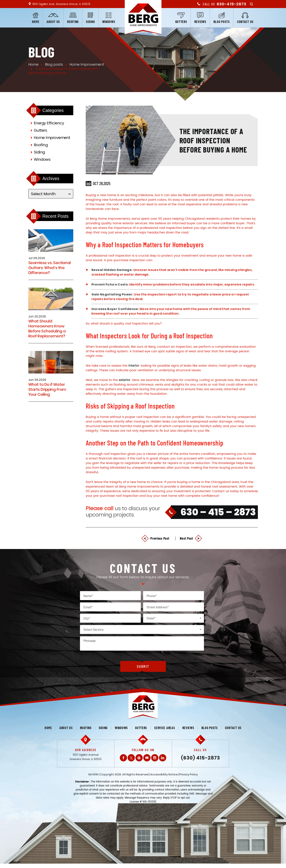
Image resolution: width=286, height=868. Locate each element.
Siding (90, 22)
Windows (109, 22)
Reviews (200, 22)
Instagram (155, 758)
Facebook (123, 758)
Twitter (131, 758)
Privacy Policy (189, 774)
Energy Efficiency (49, 123)
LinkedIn (163, 758)
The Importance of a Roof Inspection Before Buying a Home (213, 140)
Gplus (139, 758)
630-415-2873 (232, 4)
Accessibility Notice (164, 774)
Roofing (73, 22)
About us (53, 22)
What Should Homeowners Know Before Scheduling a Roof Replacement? (47, 329)
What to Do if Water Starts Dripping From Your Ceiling (47, 389)
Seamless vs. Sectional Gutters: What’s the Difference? (50, 268)
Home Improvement (52, 138)
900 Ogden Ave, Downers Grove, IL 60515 (61, 4)
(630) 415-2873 (200, 758)
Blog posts (222, 22)
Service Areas (165, 728)
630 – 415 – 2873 (218, 512)
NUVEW (93, 774)
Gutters (181, 22)
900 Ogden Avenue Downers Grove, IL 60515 (86, 757)
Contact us (245, 22)
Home (36, 22)
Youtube (147, 758)
